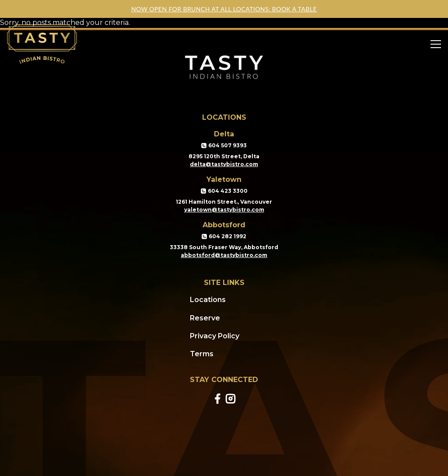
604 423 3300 (224, 191)
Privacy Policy (215, 336)
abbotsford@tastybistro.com (224, 255)
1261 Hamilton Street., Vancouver (224, 202)
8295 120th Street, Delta (224, 156)
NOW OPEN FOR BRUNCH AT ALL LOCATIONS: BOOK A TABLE (224, 9)
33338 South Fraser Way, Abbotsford (224, 247)
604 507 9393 (224, 146)
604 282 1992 (224, 236)
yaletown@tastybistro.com (224, 210)
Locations (208, 300)
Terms (202, 354)
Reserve (205, 318)
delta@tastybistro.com (224, 164)
